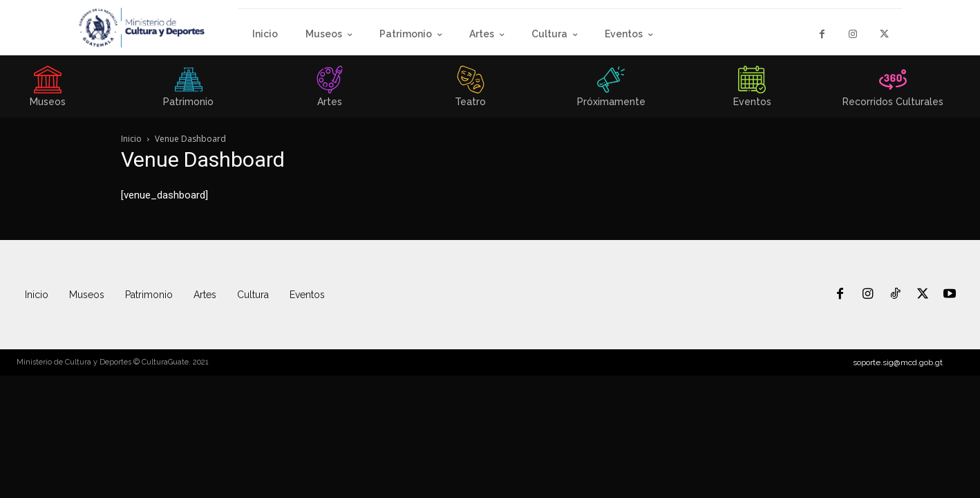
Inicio (131, 139)
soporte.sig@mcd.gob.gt (898, 362)
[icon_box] (189, 91)
